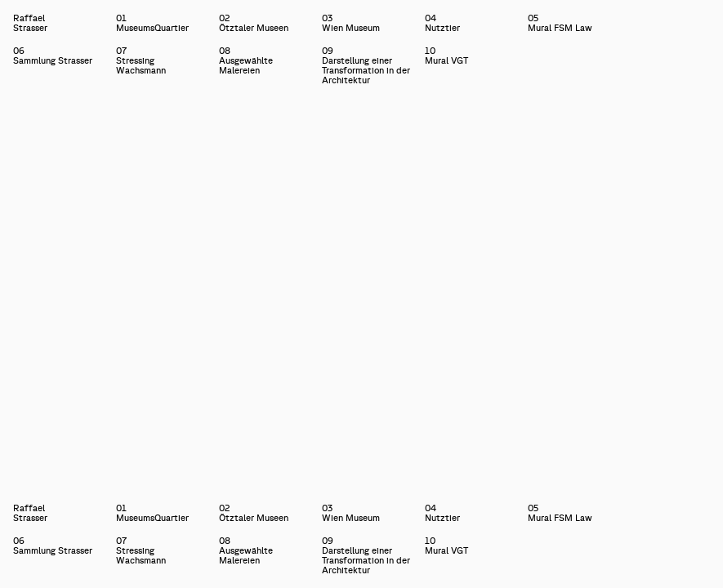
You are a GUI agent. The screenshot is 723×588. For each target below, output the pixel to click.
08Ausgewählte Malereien (246, 60)
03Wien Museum (351, 23)
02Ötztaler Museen (254, 23)
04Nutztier (442, 23)
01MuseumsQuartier (152, 23)
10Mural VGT (446, 56)
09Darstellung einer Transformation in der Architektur (366, 65)
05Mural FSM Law (560, 23)
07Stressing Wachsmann (141, 60)
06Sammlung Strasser (53, 56)
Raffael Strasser (13, 23)
